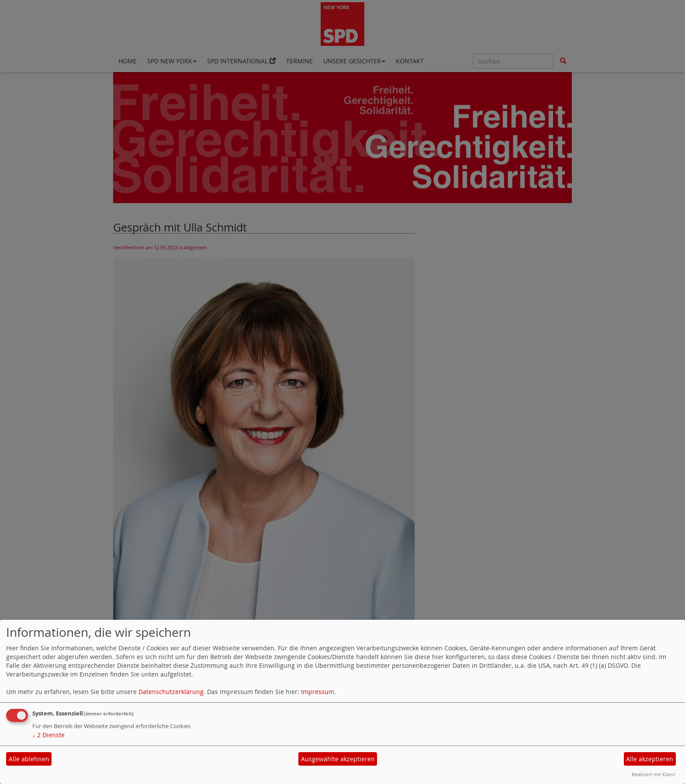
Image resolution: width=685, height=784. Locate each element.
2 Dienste (48, 735)
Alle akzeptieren (650, 759)
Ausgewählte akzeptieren (338, 759)
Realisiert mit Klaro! (654, 774)
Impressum (318, 692)
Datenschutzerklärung (171, 692)
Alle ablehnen (29, 759)
